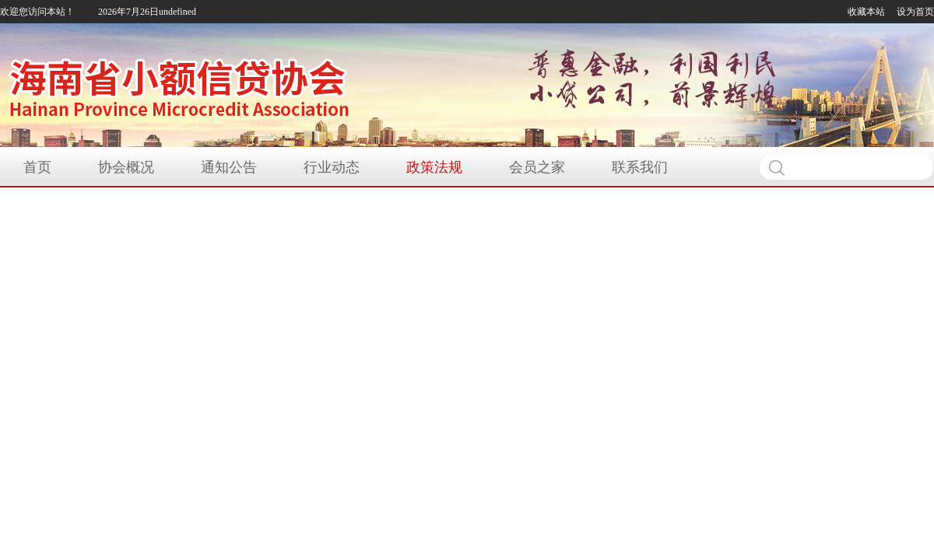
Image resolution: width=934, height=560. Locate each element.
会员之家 (537, 167)
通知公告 (229, 167)
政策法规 (434, 167)
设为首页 (915, 12)
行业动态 (332, 167)
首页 (37, 167)
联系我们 (640, 167)
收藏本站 (866, 12)
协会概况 (126, 167)
